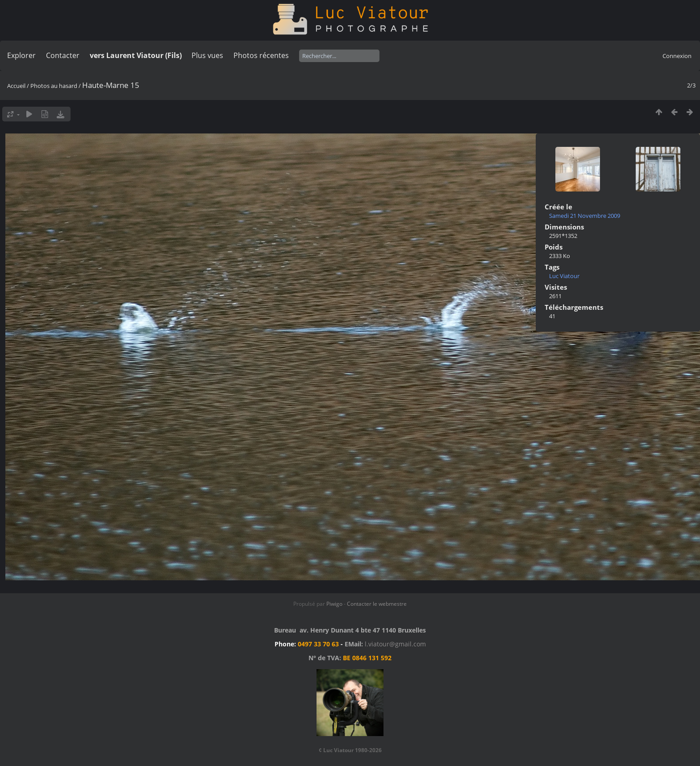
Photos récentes (261, 55)
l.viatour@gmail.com (395, 644)
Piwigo (334, 604)
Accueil (16, 86)
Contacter (63, 55)
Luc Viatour (564, 276)
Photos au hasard (54, 86)
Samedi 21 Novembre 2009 (585, 216)
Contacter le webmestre (377, 604)
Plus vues (207, 55)
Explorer (21, 55)
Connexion (677, 56)
